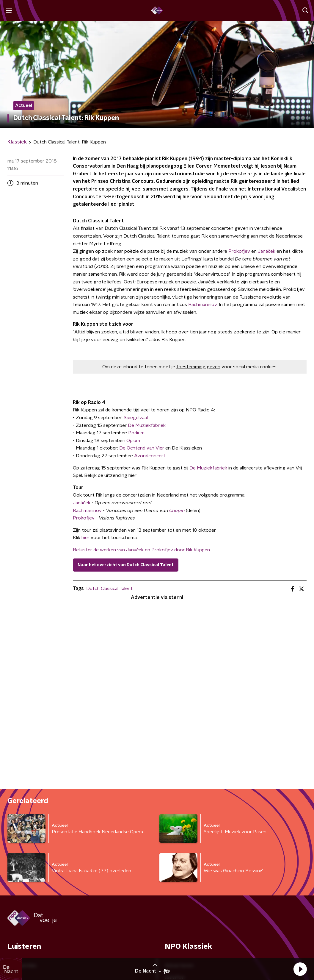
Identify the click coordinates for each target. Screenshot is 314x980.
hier (85, 538)
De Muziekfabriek (147, 425)
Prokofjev (239, 251)
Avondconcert (150, 456)
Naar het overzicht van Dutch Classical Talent (126, 565)
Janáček (267, 251)
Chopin (177, 511)
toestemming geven (198, 367)
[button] (300, 969)
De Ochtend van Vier (142, 448)
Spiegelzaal (136, 418)
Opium (133, 441)
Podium (136, 433)
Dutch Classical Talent (109, 589)
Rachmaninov (202, 305)
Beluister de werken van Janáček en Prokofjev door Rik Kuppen (141, 550)
